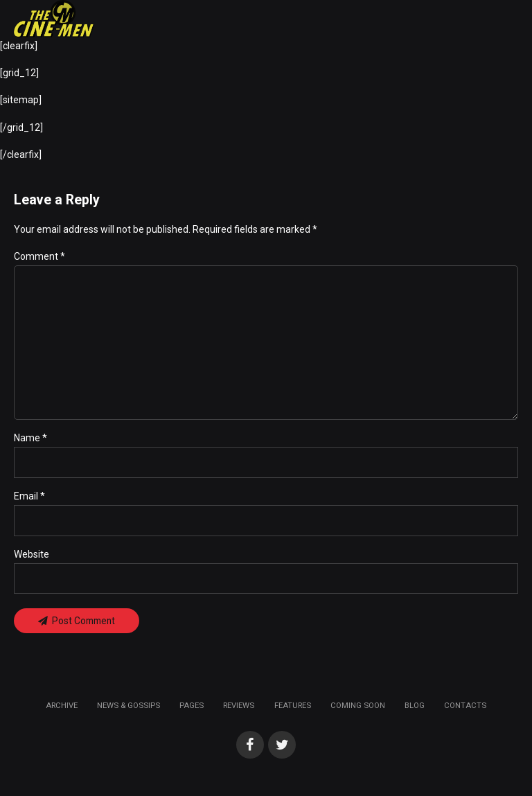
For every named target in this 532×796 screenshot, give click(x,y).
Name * (30, 440)
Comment (39, 256)
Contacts (465, 708)
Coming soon (358, 708)
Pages (192, 708)
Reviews (239, 708)
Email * (29, 498)
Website (32, 556)
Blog (415, 708)
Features (293, 708)
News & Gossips (128, 708)
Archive (62, 708)
